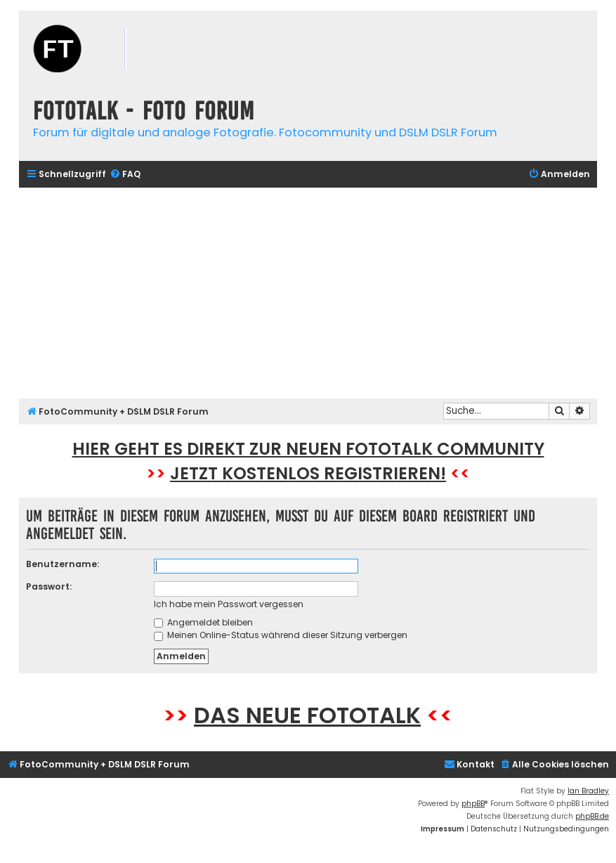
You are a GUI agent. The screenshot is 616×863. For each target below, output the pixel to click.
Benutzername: (63, 564)
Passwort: (49, 586)
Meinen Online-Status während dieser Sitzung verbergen (281, 635)
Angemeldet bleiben (203, 622)
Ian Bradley (588, 791)
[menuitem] (125, 175)
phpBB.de (592, 816)
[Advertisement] (308, 293)
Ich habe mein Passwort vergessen (229, 604)
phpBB (473, 804)
